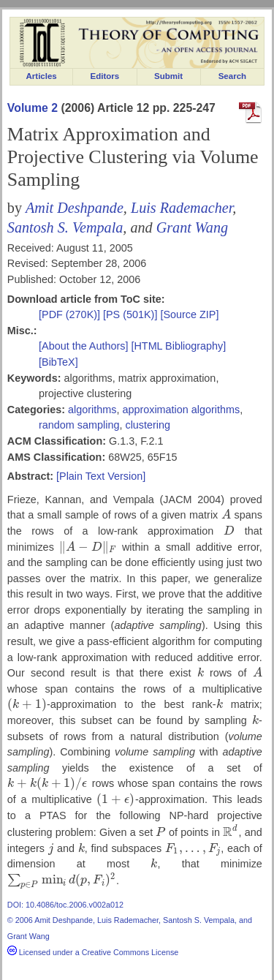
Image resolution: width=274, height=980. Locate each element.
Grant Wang (192, 227)
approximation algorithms (181, 410)
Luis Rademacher (182, 208)
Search (232, 76)
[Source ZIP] (189, 314)
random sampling (79, 425)
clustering (148, 425)
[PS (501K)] (132, 314)
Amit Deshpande (75, 208)
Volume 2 (33, 108)
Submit (168, 76)
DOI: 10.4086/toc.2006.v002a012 (65, 905)
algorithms (92, 410)
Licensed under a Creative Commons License (93, 952)
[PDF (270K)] (71, 314)
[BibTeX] (58, 362)
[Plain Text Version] (101, 476)
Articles (42, 76)
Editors (105, 76)
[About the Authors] (85, 346)
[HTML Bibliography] (178, 346)
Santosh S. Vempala (65, 227)
